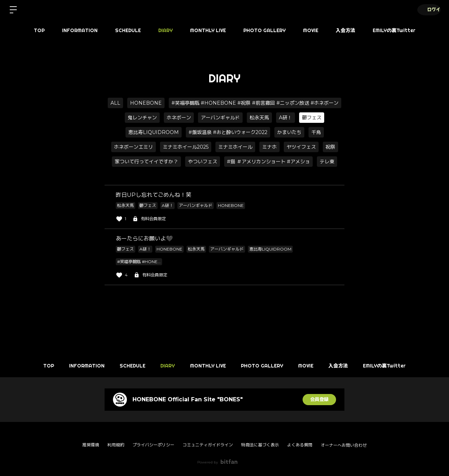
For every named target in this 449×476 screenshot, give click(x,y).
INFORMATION (80, 30)
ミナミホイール (235, 147)
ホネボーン (179, 118)
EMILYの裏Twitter (394, 30)
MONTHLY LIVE (208, 30)
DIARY (165, 30)
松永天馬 (259, 118)
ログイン (428, 10)
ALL (115, 103)
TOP (39, 30)
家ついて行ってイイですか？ (146, 162)
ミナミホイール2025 (186, 147)
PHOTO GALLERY (264, 30)
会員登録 (319, 400)
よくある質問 (300, 445)
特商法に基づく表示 (260, 445)
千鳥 (316, 132)
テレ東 (327, 162)
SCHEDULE (128, 30)
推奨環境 (91, 445)
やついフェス (203, 162)
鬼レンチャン (142, 118)
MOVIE (311, 30)
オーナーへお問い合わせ (344, 445)
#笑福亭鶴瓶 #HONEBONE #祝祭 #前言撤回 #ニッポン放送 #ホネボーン (255, 103)
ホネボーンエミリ (134, 147)
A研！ (286, 118)
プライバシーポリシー (153, 445)
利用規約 (116, 445)
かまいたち (289, 132)
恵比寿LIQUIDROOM (154, 132)
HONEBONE (146, 103)
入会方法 (345, 30)
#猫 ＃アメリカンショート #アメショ (268, 162)
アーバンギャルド (220, 118)
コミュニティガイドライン (208, 445)
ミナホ (269, 147)
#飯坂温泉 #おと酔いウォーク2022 (228, 132)
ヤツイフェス (301, 147)
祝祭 (330, 147)
